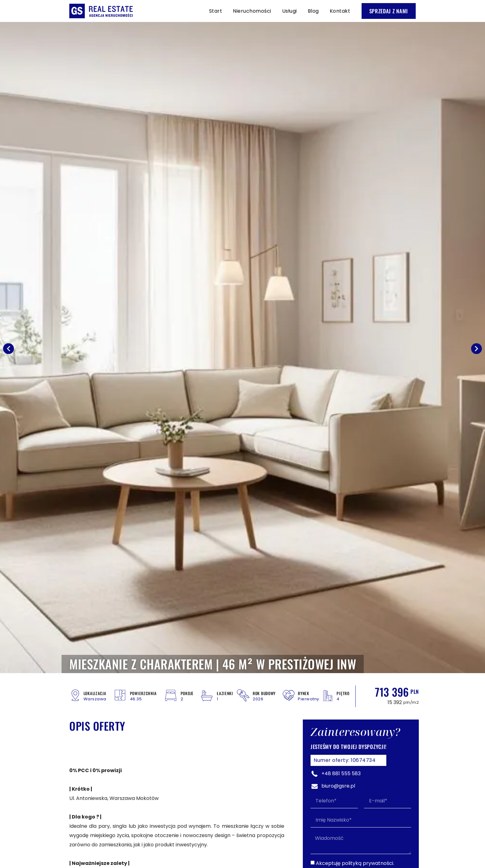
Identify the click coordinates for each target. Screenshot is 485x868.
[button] (9, 348)
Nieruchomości (252, 11)
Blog (313, 11)
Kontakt (340, 11)
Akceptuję (355, 863)
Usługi (290, 11)
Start (216, 11)
